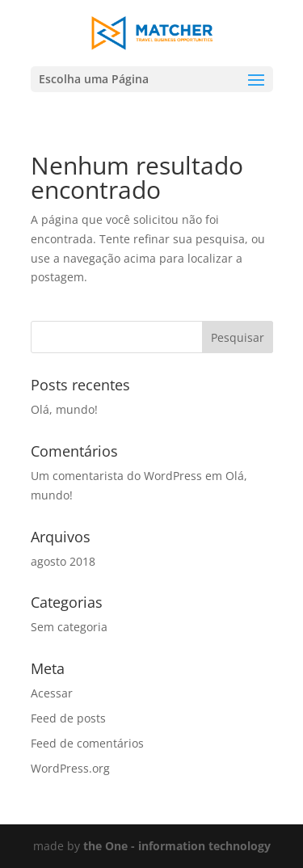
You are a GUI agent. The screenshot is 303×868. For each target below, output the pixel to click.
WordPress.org (70, 768)
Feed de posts (68, 718)
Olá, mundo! (64, 409)
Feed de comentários (87, 743)
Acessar (52, 693)
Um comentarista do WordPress (116, 476)
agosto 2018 (63, 561)
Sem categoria (69, 627)
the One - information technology (177, 846)
